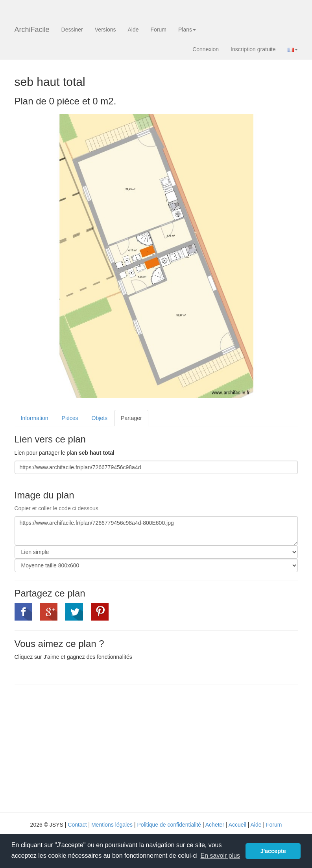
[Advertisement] (81, 747)
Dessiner (72, 30)
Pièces (70, 418)
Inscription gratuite (253, 49)
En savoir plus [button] (221, 856)
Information (35, 418)
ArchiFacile (32, 30)
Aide (133, 30)
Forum (159, 30)
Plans (187, 30)
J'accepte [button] (273, 851)
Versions (105, 30)
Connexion (206, 49)
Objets (100, 418)
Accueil (237, 825)
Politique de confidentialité (169, 825)
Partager (131, 418)
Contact (77, 825)
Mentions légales (112, 825)
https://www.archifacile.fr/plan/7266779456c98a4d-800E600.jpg (156, 531)
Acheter (215, 825)
